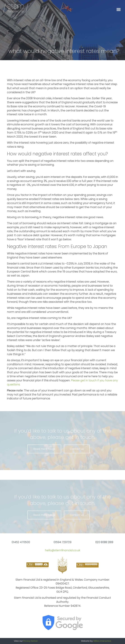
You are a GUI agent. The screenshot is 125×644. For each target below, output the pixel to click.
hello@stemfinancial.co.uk (62, 550)
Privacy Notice (30, 641)
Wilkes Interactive (102, 641)
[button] (119, 10)
